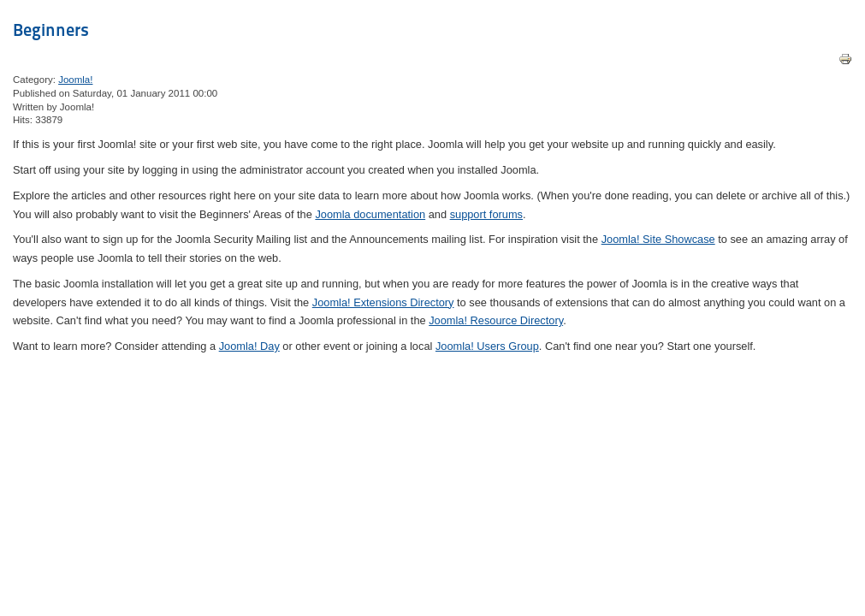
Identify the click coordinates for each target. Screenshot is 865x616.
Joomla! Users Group (487, 346)
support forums (486, 214)
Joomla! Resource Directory (496, 320)
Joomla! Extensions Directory (383, 302)
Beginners (51, 30)
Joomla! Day (249, 346)
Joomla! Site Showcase (658, 239)
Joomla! (75, 80)
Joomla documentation (370, 214)
